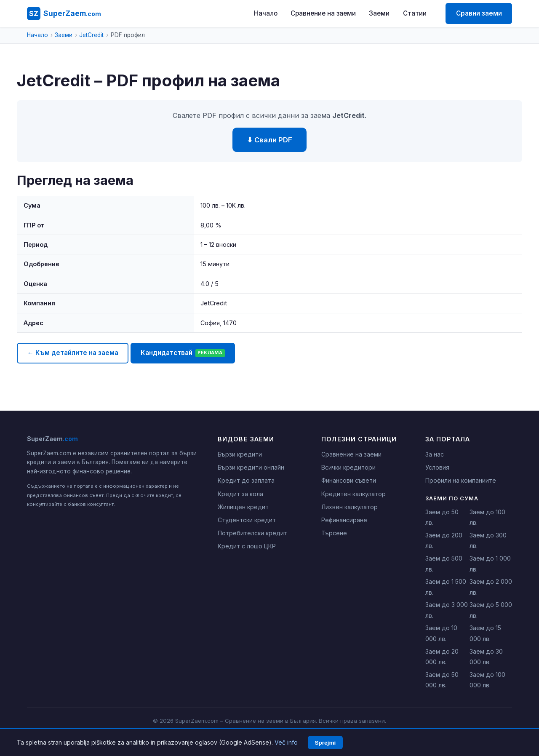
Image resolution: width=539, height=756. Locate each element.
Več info (286, 742)
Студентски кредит (247, 520)
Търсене (334, 533)
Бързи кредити (240, 454)
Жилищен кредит (243, 507)
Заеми (379, 13)
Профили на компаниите (461, 480)
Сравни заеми (479, 13)
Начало (266, 13)
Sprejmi (325, 743)
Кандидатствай (183, 353)
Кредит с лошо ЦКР (247, 546)
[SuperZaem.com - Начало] (64, 13)
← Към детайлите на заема (72, 353)
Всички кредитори (348, 467)
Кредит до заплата (246, 480)
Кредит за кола (240, 494)
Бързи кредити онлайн (251, 467)
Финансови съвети (349, 480)
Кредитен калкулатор (354, 494)
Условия (437, 467)
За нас (435, 454)
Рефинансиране (344, 520)
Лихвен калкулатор (350, 507)
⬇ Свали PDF (269, 140)
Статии (415, 13)
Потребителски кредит (252, 533)
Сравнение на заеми (323, 13)
